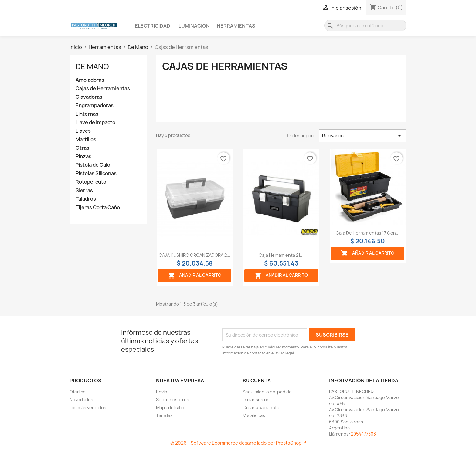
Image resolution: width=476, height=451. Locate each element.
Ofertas (78, 392)
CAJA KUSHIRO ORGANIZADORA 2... (195, 255)
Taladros (86, 199)
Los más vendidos (88, 407)
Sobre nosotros (173, 400)
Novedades (81, 400)
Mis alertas (254, 415)
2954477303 (363, 434)
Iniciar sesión (256, 400)
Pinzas (83, 156)
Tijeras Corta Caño (98, 207)
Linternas (87, 114)
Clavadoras (89, 97)
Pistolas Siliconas (96, 173)
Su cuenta (257, 381)
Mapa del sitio (170, 407)
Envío (162, 392)
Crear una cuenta (261, 407)
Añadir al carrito (195, 276)
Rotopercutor (92, 182)
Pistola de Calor (94, 165)
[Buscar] (365, 25)
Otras (82, 148)
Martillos (86, 139)
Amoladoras (90, 80)
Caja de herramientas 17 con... (368, 233)
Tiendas (164, 415)
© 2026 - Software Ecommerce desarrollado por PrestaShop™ (238, 443)
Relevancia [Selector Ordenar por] (363, 136)
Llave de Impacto (95, 122)
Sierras (84, 190)
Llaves (83, 131)
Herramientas (236, 26)
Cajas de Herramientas (103, 88)
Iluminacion (194, 26)
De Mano (92, 66)
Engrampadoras (95, 105)
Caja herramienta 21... (281, 255)
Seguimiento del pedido (267, 392)
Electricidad (153, 26)
